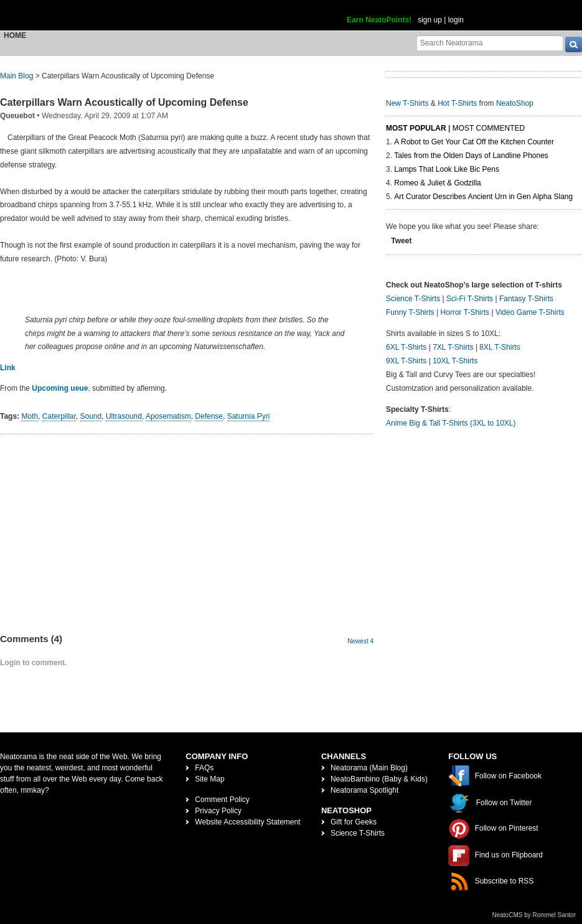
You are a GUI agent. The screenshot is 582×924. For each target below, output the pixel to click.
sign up (430, 20)
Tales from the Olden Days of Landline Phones (471, 156)
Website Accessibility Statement (247, 822)
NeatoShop (515, 103)
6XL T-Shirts (406, 347)
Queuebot (17, 116)
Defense (209, 416)
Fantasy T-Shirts (526, 299)
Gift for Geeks (354, 822)
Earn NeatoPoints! (379, 20)
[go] (574, 44)
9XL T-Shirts (406, 361)
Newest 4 (360, 641)
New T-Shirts (407, 103)
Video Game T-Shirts (530, 312)
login (456, 20)
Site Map (209, 779)
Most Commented (489, 128)
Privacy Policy (218, 811)
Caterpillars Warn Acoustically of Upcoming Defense (124, 102)
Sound (91, 416)
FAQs (204, 768)
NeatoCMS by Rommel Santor (534, 915)
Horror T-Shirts (465, 312)
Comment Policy (222, 800)
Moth (30, 416)
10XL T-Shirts (455, 361)
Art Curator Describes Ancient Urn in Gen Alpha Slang (483, 197)
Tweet (401, 241)
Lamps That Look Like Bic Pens (447, 169)
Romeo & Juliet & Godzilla (437, 183)
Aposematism (168, 416)
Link (8, 368)
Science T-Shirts (413, 299)
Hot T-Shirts (457, 103)
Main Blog (16, 76)
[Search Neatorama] (490, 43)
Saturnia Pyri (249, 416)
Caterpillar (59, 416)
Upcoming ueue (60, 388)
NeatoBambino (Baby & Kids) (379, 779)
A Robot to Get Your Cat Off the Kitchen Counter (474, 142)
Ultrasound (124, 416)
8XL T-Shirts (500, 347)
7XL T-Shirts (453, 347)
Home (15, 35)
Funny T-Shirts (410, 312)
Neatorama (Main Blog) (369, 768)
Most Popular (416, 128)
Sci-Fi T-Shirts (470, 299)
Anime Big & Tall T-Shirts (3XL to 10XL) (451, 423)
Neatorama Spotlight (364, 790)
